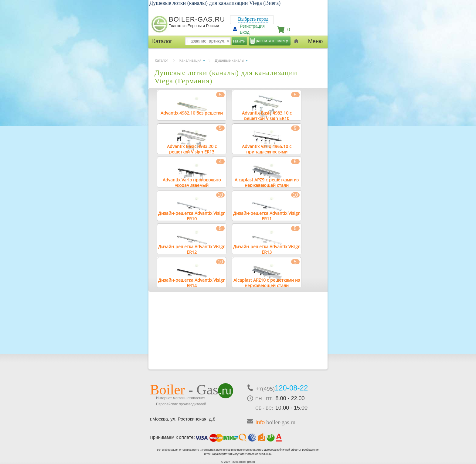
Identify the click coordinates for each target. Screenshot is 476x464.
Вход (245, 32)
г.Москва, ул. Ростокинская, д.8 (183, 419)
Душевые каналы (230, 60)
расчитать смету (272, 41)
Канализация (190, 60)
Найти (240, 41)
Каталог (161, 60)
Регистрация (252, 26)
